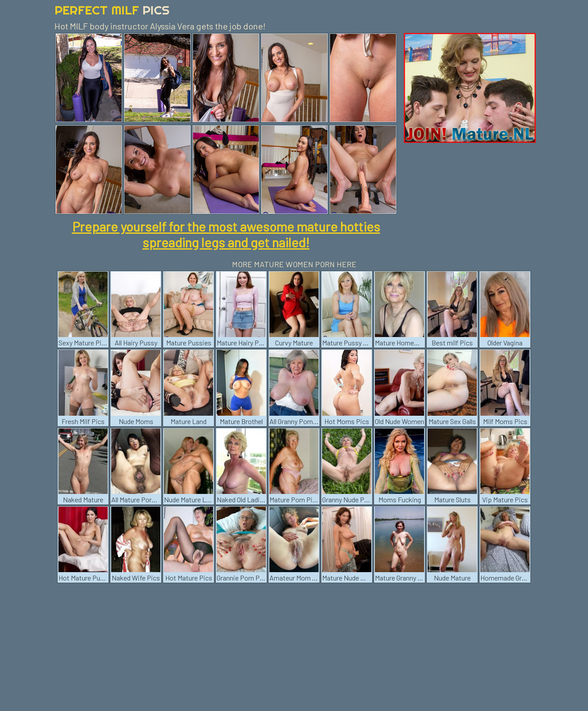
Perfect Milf (112, 10)
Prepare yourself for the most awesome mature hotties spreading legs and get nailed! (226, 234)
